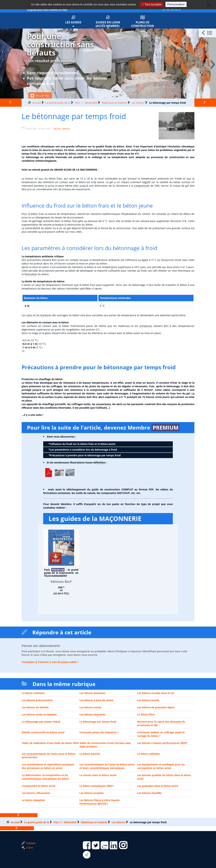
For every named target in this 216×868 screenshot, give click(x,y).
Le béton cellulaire (148, 754)
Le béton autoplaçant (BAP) (96, 786)
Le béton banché (90, 754)
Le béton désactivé (33, 800)
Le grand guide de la (58, 103)
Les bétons (138, 103)
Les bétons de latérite (35, 707)
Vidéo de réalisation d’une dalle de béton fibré (50, 743)
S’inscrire (43, 662)
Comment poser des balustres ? (99, 732)
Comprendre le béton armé (39, 786)
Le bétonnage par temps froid (98, 722)
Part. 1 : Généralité (86, 103)
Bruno (57, 129)
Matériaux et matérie (114, 103)
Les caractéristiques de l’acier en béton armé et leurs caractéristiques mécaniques (107, 766)
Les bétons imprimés (92, 714)
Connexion (28, 662)
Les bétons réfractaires (36, 793)
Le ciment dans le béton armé (98, 775)
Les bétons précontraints (37, 700)
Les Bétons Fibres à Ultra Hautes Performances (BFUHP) (100, 802)
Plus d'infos (40, 96)
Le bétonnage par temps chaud (41, 722)
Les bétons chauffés (149, 793)
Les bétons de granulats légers (156, 707)
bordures (46, 315)
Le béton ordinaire (33, 693)
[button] (207, 33)
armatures (146, 326)
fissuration (31, 274)
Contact (29, 843)
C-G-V (27, 848)
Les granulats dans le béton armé (158, 786)
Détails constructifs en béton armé (43, 732)
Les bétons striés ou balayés (39, 714)
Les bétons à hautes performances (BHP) (162, 743)
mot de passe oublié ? (65, 662)
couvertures (103, 404)
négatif (146, 182)
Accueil (37, 103)
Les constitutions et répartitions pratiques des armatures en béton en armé (48, 766)
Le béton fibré (146, 714)
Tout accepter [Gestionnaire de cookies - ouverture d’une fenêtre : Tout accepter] (152, 4)
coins (29, 315)
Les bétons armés (90, 707)
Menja (66, 129)
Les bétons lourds (148, 700)
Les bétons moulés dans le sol (156, 693)
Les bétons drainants (92, 693)
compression (142, 186)
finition (101, 462)
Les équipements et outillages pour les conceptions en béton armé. (161, 766)
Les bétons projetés (92, 793)
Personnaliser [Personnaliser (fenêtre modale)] (176, 4)
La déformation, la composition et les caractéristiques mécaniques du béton (45, 777)
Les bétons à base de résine (96, 700)
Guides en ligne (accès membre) (108, 22)
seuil (38, 285)
